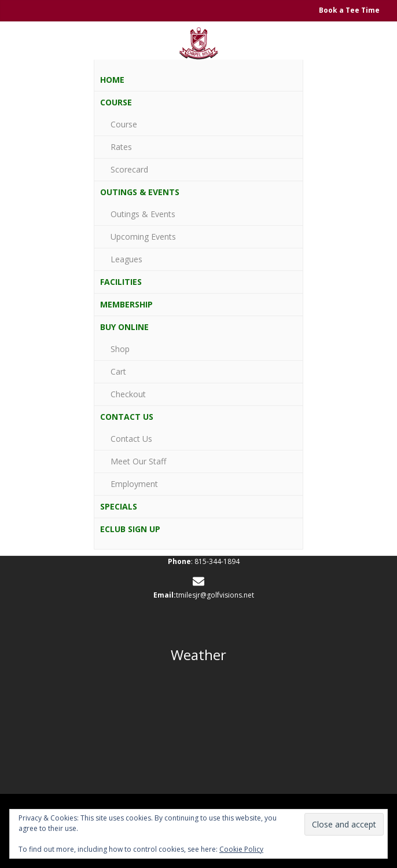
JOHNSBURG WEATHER (198, 724)
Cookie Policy (241, 849)
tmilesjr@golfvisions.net (215, 595)
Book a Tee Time (349, 10)
